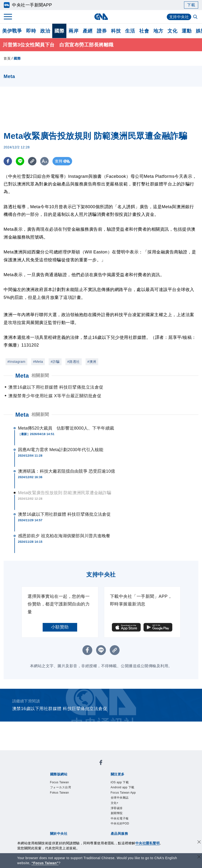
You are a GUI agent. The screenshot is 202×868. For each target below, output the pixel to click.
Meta (22, 415)
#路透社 (74, 362)
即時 (31, 31)
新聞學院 (117, 813)
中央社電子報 (120, 818)
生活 (130, 31)
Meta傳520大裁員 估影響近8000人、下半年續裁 (66, 428)
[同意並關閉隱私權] (199, 843)
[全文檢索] (196, 17)
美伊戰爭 (12, 31)
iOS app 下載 (120, 782)
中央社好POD (120, 823)
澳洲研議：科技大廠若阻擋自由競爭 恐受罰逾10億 (66, 471)
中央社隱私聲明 (148, 843)
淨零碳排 (117, 808)
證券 (102, 31)
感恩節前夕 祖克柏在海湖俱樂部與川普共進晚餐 (64, 536)
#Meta (38, 362)
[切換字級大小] (44, 161)
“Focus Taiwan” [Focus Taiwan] (45, 863)
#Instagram (16, 362)
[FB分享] (8, 161)
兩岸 (73, 31)
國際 (59, 31)
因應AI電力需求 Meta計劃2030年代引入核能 (61, 450)
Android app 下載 (123, 787)
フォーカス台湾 (61, 787)
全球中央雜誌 (120, 798)
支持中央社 (179, 17)
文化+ (115, 803)
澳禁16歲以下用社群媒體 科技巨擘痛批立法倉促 (64, 514)
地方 (158, 31)
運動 (187, 31)
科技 (116, 31)
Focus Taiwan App (123, 793)
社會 (144, 31)
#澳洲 (92, 362)
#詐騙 (55, 362)
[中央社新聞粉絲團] (101, 763)
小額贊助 (60, 627)
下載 (191, 5)
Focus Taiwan (60, 782)
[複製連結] (32, 161)
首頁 (7, 58)
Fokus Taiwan (60, 793)
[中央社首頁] (101, 17)
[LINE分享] (20, 161)
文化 (172, 31)
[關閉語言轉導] (199, 857)
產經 (88, 31)
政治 (45, 31)
